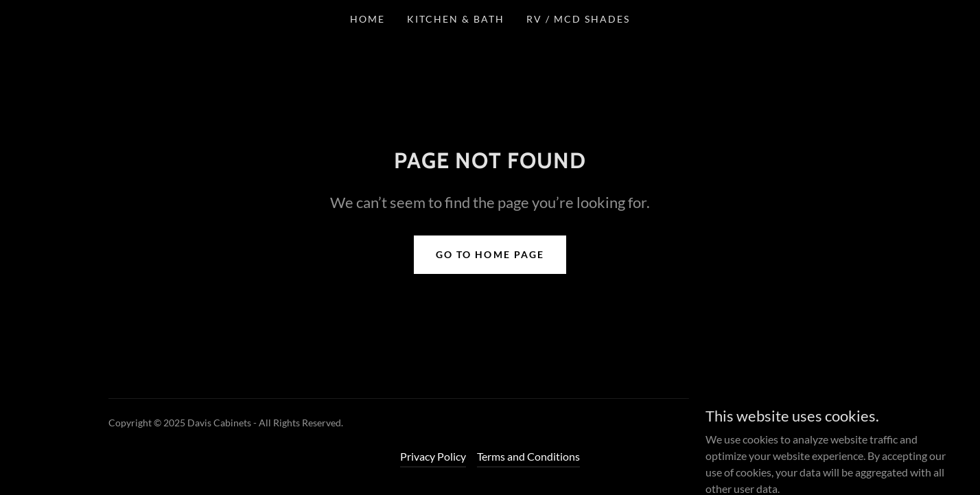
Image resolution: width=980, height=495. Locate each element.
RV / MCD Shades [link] (578, 19)
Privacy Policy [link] (433, 456)
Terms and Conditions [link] (528, 456)
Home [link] (367, 19)
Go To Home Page (490, 254)
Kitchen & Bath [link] (456, 19)
